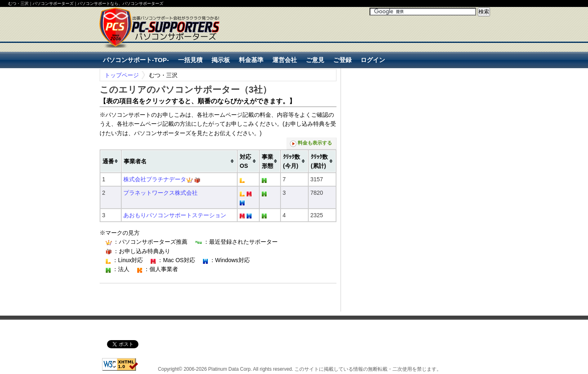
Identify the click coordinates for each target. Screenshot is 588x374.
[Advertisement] (394, 41)
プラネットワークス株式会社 (160, 193)
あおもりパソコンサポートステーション (175, 215)
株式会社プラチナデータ (155, 179)
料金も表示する (311, 144)
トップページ (122, 75)
